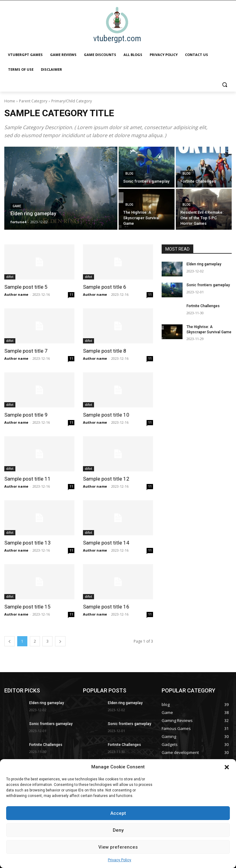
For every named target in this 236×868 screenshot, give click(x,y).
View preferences (118, 847)
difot (10, 277)
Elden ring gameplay (204, 264)
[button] (227, 767)
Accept (118, 813)
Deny (118, 830)
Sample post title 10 (106, 415)
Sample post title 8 (105, 351)
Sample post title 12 (106, 479)
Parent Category (33, 101)
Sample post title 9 (26, 415)
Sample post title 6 (105, 287)
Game (17, 206)
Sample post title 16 (106, 607)
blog (129, 174)
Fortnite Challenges (203, 306)
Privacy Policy (120, 860)
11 (71, 295)
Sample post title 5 (26, 287)
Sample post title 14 (106, 543)
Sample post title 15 (28, 607)
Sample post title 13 (28, 543)
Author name (16, 294)
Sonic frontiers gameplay (208, 285)
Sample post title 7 (26, 351)
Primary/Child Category (72, 101)
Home (10, 101)
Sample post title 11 (28, 479)
